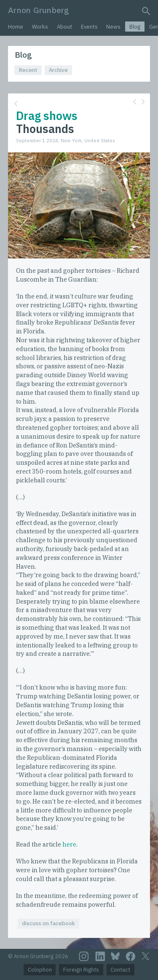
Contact (120, 970)
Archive (58, 70)
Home (16, 27)
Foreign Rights (81, 970)
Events (89, 27)
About (64, 27)
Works (40, 27)
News (113, 27)
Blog (135, 27)
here (69, 844)
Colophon (40, 970)
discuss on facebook (48, 923)
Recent (28, 70)
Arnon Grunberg (39, 10)
